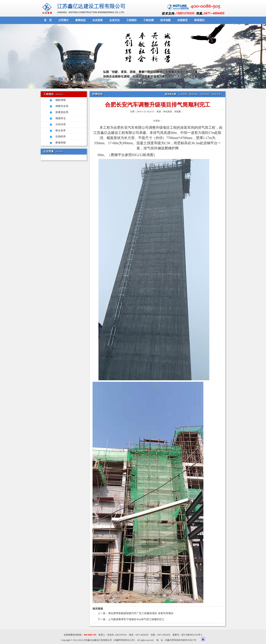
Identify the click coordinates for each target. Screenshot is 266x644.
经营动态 (205, 94)
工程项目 (132, 20)
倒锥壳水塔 (62, 106)
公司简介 (64, 20)
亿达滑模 (183, 94)
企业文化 (115, 20)
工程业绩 (149, 20)
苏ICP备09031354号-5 (192, 635)
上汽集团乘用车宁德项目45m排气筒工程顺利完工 (136, 619)
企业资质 (98, 20)
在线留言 (183, 20)
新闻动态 (81, 20)
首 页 (48, 20)
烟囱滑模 (61, 100)
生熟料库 (61, 137)
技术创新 (166, 20)
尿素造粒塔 (62, 112)
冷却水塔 (61, 124)
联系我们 (199, 20)
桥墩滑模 (61, 143)
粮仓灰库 (61, 130)
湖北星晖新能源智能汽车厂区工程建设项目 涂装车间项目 (141, 613)
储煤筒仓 (61, 118)
